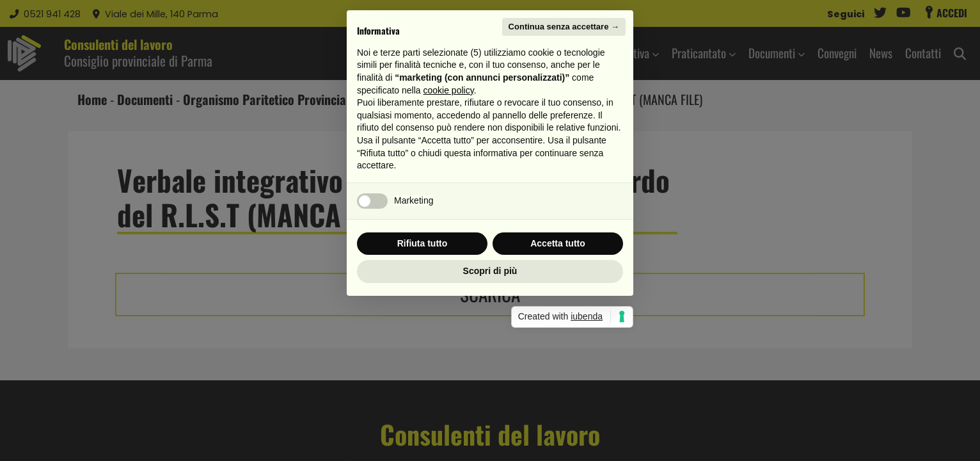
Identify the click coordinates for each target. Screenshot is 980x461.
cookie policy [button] (449, 168)
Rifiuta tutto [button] (423, 321)
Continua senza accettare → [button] (564, 104)
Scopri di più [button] (490, 348)
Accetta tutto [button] (558, 321)
